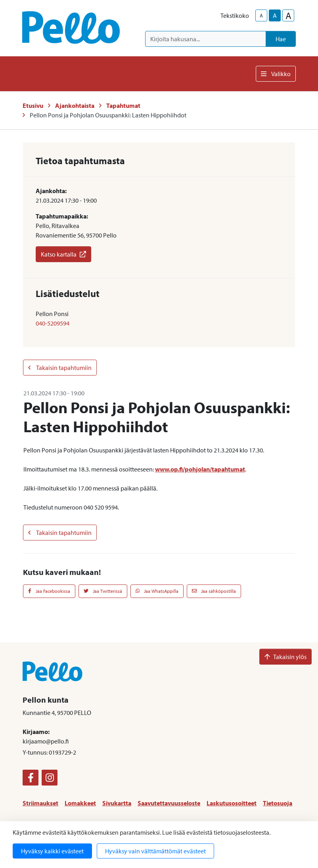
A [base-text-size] (275, 15)
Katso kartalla (63, 254)
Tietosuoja (278, 803)
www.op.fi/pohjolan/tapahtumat (200, 469)
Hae (281, 39)
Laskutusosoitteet (232, 803)
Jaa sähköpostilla (214, 591)
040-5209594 (53, 323)
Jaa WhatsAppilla (157, 591)
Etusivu (33, 105)
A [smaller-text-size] (261, 15)
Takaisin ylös (285, 657)
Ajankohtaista (75, 105)
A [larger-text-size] (288, 15)
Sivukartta (117, 803)
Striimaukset (40, 803)
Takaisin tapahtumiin (60, 368)
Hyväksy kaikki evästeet (52, 851)
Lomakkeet (80, 803)
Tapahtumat (123, 105)
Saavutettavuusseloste (169, 803)
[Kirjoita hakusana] (206, 39)
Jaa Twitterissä (103, 591)
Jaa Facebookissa (49, 591)
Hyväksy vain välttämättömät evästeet (155, 851)
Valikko (276, 74)
